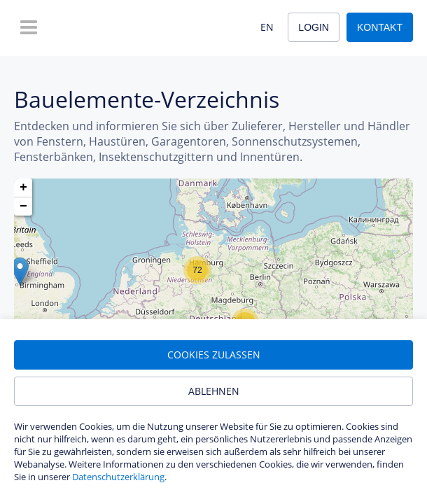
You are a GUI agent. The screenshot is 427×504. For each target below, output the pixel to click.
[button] (20, 271)
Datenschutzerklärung (118, 477)
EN (267, 27)
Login (314, 27)
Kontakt (380, 27)
